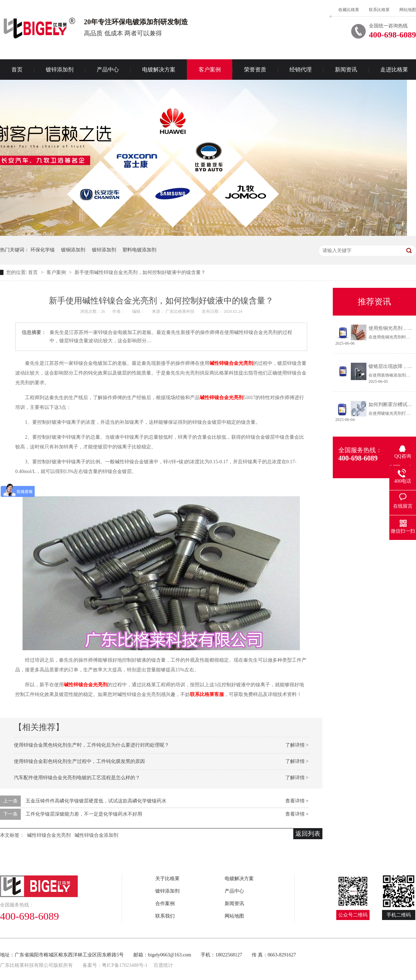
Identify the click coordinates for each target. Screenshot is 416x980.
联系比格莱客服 (207, 694)
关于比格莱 (167, 879)
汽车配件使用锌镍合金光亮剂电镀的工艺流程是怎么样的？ (77, 778)
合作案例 (165, 904)
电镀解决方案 (159, 70)
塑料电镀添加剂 (139, 250)
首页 (34, 272)
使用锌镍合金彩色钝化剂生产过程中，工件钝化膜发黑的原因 (79, 761)
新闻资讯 (346, 70)
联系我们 (165, 916)
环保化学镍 (43, 250)
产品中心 (108, 70)
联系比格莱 (379, 10)
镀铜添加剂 (73, 250)
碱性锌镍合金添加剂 (96, 835)
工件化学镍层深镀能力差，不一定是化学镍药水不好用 (84, 814)
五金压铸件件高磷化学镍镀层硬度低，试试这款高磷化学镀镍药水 (96, 801)
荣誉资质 (255, 70)
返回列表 (308, 834)
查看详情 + (297, 801)
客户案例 (210, 70)
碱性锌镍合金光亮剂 (231, 363)
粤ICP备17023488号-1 (125, 965)
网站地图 (408, 10)
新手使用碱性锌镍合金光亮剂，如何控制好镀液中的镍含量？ (140, 272)
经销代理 (301, 70)
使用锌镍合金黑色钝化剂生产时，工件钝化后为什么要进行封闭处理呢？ (92, 745)
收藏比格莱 (349, 10)
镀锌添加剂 (60, 70)
